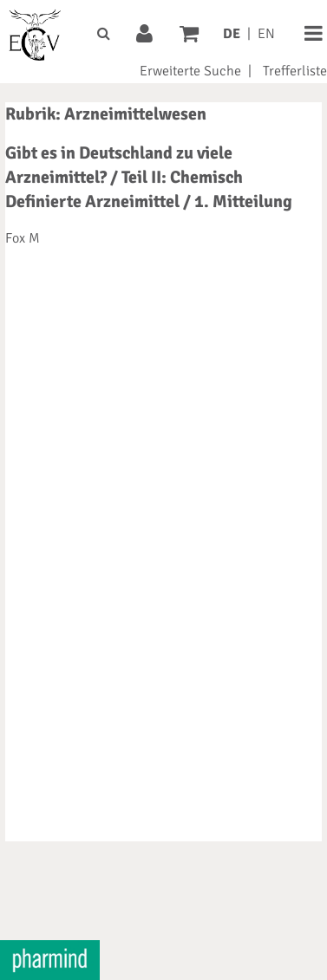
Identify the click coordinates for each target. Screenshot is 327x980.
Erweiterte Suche (190, 71)
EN (266, 34)
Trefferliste (295, 71)
